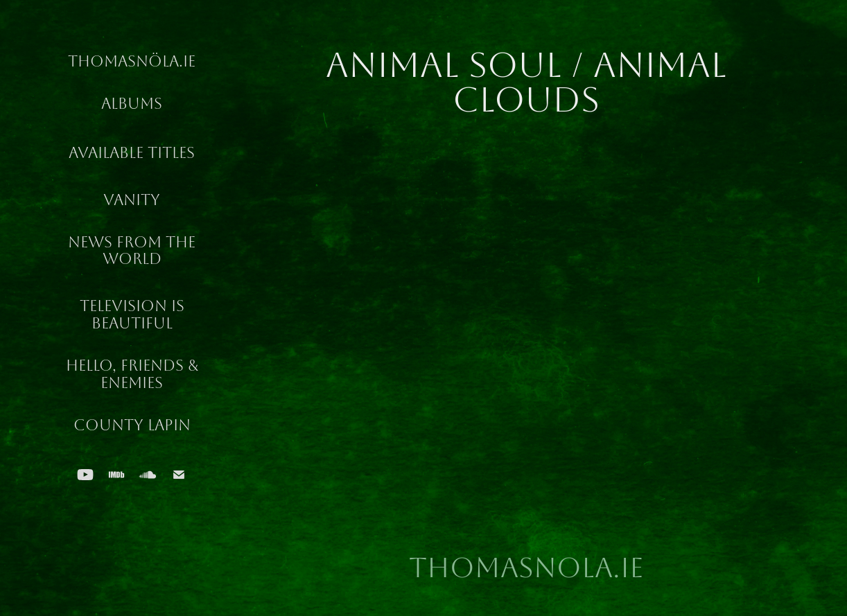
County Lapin (132, 425)
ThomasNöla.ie (132, 62)
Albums (132, 104)
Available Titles (132, 153)
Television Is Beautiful (132, 315)
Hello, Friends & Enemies (132, 375)
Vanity (132, 200)
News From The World (132, 251)
